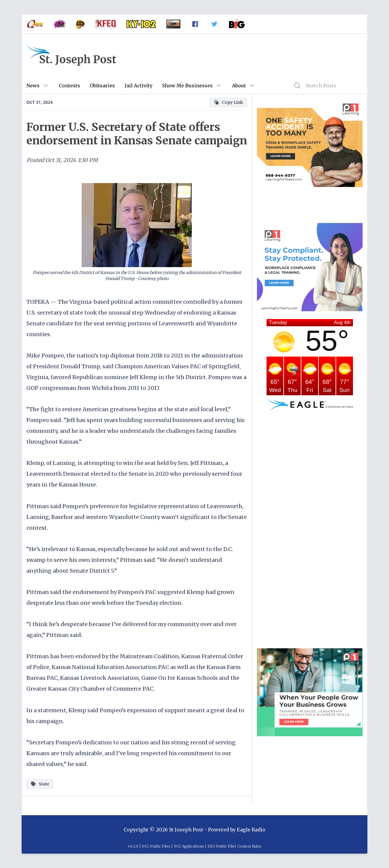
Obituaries (102, 86)
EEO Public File (221, 846)
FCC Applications (189, 846)
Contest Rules (249, 846)
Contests (69, 86)
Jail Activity (139, 86)
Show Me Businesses (187, 86)
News (33, 86)
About (239, 86)
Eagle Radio (251, 830)
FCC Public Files (156, 846)
